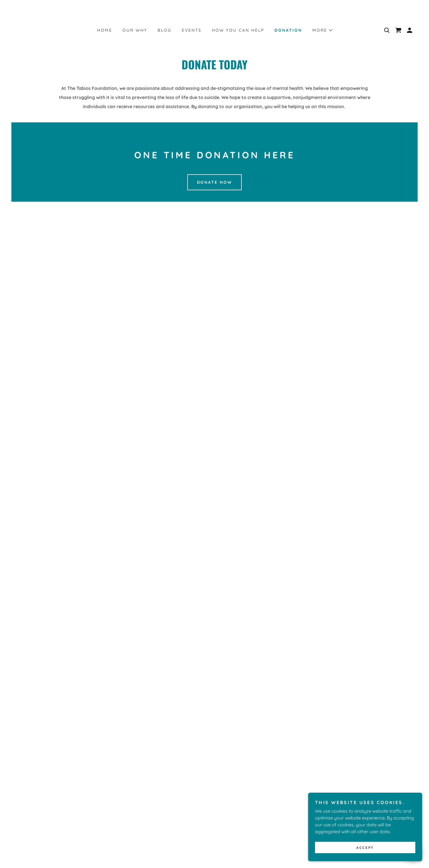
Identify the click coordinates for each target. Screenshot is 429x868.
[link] (398, 30)
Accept (365, 848)
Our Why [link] (135, 30)
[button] (322, 30)
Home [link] (105, 30)
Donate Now (215, 182)
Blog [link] (165, 30)
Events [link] (192, 30)
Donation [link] (288, 30)
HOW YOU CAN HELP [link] (238, 30)
